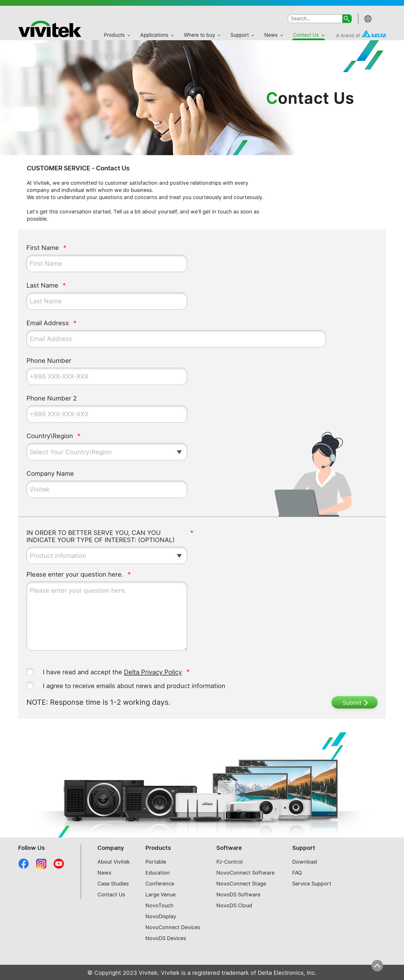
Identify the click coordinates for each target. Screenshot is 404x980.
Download (305, 862)
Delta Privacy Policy (153, 672)
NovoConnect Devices (173, 927)
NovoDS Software (238, 895)
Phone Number (49, 361)
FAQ (297, 873)
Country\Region (50, 436)
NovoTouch (159, 905)
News (271, 35)
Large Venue (160, 895)
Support (240, 35)
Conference (160, 884)
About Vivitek (114, 862)
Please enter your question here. (75, 574)
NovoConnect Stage (241, 884)
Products (114, 35)
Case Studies (113, 884)
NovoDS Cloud (234, 905)
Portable (156, 862)
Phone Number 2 (52, 398)
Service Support (312, 884)
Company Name (50, 474)
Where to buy (199, 35)
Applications (154, 35)
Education (158, 873)
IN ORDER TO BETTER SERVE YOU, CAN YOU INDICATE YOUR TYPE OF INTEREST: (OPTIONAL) (101, 536)
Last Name (42, 285)
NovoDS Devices (166, 938)
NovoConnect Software (245, 873)
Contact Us (306, 35)
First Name (43, 248)
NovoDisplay (161, 916)
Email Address (48, 323)
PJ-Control (229, 862)
